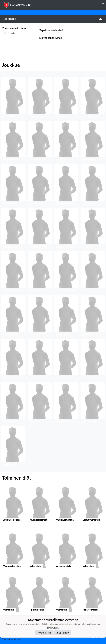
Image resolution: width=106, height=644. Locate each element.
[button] (13, 98)
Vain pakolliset (62, 633)
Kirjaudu (53, 19)
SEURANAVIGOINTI (55, 4)
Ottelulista (9, 43)
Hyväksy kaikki (44, 633)
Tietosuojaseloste (11, 639)
